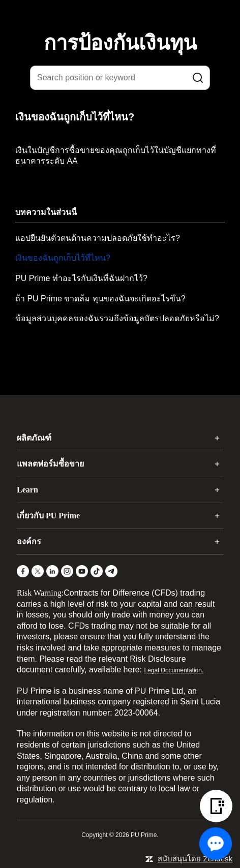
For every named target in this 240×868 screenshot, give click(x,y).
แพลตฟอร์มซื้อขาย (50, 464)
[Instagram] (67, 571)
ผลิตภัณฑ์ (34, 438)
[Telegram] (111, 571)
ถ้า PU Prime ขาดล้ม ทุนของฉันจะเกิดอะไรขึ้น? (100, 299)
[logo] (126, 15)
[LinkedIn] (52, 571)
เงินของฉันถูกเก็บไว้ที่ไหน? (63, 258)
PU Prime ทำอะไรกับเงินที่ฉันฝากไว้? (81, 278)
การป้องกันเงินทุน (120, 43)
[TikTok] (97, 571)
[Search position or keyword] (120, 78)
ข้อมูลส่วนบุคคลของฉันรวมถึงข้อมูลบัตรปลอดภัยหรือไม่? (117, 318)
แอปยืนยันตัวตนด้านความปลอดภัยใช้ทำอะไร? (98, 238)
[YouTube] (82, 571)
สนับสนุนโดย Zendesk (195, 859)
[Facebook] (23, 571)
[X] (38, 571)
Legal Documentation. (174, 670)
